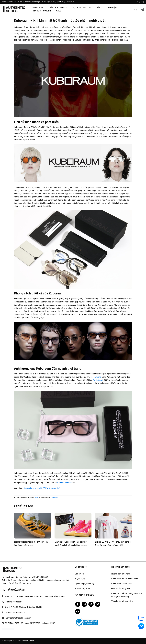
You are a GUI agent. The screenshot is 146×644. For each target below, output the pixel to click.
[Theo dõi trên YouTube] (78, 611)
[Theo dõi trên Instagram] (84, 604)
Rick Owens (96, 377)
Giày (99, 8)
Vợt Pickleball (82, 8)
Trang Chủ (38, 8)
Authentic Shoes (64, 483)
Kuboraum (54, 498)
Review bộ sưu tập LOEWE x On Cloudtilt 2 (42, 488)
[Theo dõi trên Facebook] (78, 604)
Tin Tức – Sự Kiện (42, 11)
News (36, 498)
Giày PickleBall (58, 8)
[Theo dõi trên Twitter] (98, 604)
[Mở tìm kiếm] (136, 9)
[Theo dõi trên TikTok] (91, 604)
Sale (59, 11)
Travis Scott (98, 380)
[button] (140, 2)
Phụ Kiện (113, 8)
